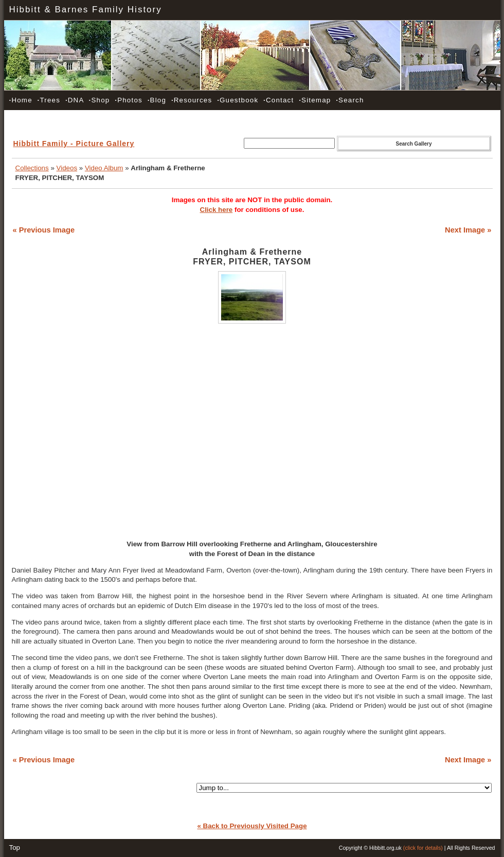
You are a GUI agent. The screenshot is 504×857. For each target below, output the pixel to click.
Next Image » (468, 230)
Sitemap (315, 100)
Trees (49, 100)
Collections (32, 168)
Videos (67, 168)
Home (21, 100)
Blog (157, 100)
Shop (100, 100)
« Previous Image (44, 230)
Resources (192, 100)
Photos (129, 100)
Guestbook (238, 100)
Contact (278, 100)
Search (350, 100)
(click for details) (423, 848)
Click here (217, 210)
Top (15, 847)
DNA (75, 100)
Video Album (104, 168)
